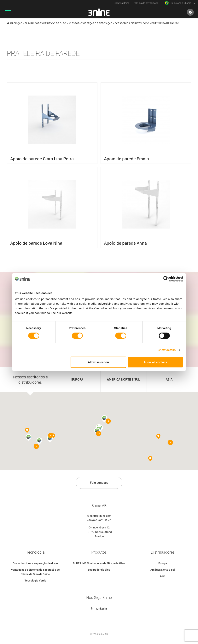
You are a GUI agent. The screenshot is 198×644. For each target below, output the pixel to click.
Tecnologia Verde (35, 581)
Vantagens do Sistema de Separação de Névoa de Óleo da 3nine (35, 572)
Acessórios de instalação (132, 23)
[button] (39, 441)
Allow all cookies (155, 362)
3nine (99, 12)
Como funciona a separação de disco (35, 563)
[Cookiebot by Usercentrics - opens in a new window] (166, 279)
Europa (163, 563)
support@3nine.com (99, 516)
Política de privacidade (146, 3)
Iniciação (16, 23)
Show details (167, 350)
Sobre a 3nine (122, 3)
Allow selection (98, 362)
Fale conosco (99, 483)
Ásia (163, 576)
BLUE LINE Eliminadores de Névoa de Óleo (99, 563)
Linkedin (99, 609)
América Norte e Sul (163, 570)
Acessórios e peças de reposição (90, 23)
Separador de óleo (99, 570)
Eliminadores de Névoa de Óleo (45, 23)
